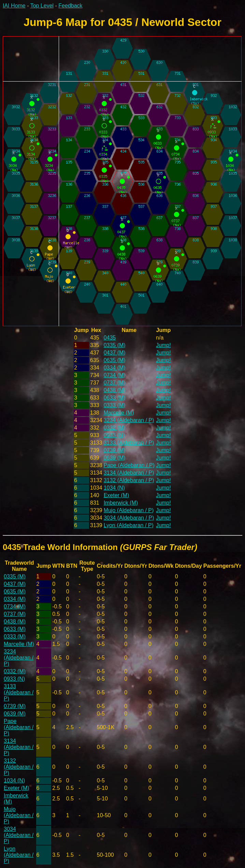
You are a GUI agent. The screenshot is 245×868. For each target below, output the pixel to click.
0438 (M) (115, 390)
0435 (110, 338)
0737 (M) (115, 383)
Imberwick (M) (121, 503)
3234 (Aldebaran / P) (129, 420)
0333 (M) (115, 405)
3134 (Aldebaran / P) (129, 473)
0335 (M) (115, 345)
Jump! (163, 345)
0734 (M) (115, 375)
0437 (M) (115, 353)
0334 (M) (115, 368)
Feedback (70, 6)
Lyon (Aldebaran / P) (129, 525)
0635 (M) (115, 360)
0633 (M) (115, 398)
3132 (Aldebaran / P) (129, 480)
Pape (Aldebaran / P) (129, 465)
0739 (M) (115, 450)
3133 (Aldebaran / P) (129, 443)
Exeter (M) (117, 495)
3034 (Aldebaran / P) (129, 518)
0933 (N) (114, 435)
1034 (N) (114, 488)
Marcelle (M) (119, 413)
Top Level (42, 6)
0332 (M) (115, 428)
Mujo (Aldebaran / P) (129, 510)
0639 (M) (115, 458)
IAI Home (14, 6)
